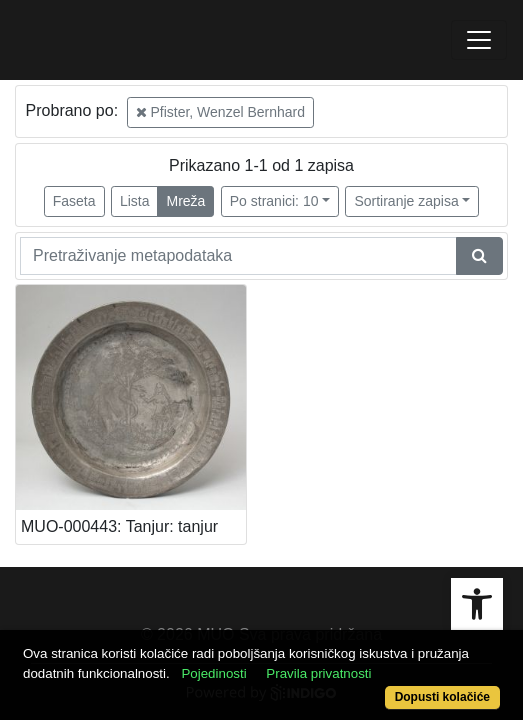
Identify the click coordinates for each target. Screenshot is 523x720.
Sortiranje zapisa (406, 201)
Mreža (185, 201)
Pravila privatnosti (318, 673)
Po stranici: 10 (274, 201)
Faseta (74, 201)
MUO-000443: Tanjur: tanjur (119, 526)
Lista (135, 201)
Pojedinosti (213, 673)
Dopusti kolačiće (442, 697)
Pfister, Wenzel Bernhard (220, 112)
